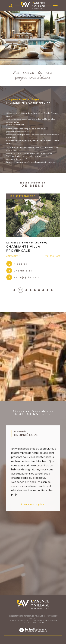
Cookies (41, 623)
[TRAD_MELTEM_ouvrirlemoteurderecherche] (11, 6)
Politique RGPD (29, 623)
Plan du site (15, 620)
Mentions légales (31, 620)
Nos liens (52, 620)
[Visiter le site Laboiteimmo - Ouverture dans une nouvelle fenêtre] (33, 634)
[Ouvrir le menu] (55, 6)
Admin (43, 620)
